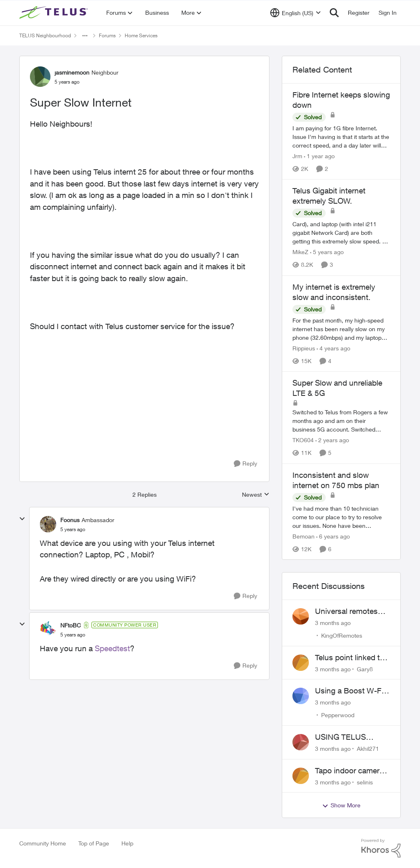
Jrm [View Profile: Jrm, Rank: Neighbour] (297, 156)
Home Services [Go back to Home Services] (141, 35)
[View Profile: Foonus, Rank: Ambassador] (48, 524)
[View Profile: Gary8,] (301, 663)
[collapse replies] (22, 519)
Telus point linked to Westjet (350, 658)
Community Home (43, 843)
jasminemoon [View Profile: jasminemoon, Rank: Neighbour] (72, 72)
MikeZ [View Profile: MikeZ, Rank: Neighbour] (300, 252)
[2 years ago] (332, 440)
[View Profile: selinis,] (301, 776)
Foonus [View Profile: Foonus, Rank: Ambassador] (70, 520)
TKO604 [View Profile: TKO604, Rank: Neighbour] (303, 440)
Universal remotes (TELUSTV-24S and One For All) (349, 611)
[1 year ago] (319, 156)
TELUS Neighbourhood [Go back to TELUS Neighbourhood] (45, 35)
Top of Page (94, 843)
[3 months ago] (333, 623)
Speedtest (112, 648)
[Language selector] (296, 13)
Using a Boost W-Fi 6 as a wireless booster (352, 691)
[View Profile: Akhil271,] (301, 742)
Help (127, 843)
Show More (341, 805)
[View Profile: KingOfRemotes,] (301, 616)
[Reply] (245, 464)
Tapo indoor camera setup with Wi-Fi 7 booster (349, 771)
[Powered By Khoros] (381, 848)
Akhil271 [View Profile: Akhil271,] (368, 749)
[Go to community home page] (55, 13)
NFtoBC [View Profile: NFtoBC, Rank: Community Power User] (71, 625)
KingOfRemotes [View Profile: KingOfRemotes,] (342, 635)
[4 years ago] (333, 348)
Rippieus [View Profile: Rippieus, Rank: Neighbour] (304, 348)
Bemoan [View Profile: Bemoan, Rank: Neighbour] (304, 536)
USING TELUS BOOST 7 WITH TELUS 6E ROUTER (350, 737)
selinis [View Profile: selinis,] (365, 782)
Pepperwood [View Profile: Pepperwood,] (338, 715)
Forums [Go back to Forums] (107, 35)
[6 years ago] (333, 536)
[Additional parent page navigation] (85, 36)
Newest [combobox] (256, 495)
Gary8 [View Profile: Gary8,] (365, 669)
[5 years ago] (327, 252)
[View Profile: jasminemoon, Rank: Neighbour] (40, 77)
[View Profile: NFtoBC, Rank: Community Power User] (48, 629)
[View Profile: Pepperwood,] (301, 696)
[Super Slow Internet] (73, 529)
